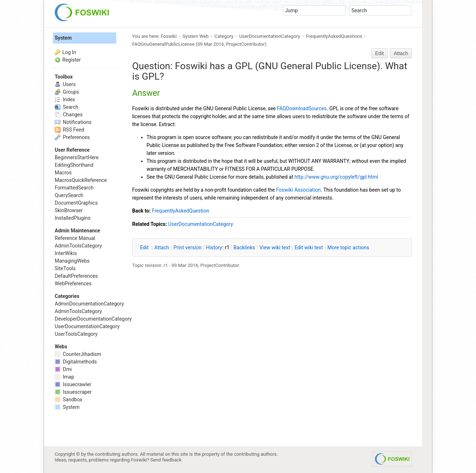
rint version (188, 247)
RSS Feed (69, 130)
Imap (64, 377)
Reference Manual (75, 238)
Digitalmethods (76, 362)
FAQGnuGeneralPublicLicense (163, 44)
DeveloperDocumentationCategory (93, 319)
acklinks (244, 247)
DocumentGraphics (76, 203)
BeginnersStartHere (77, 157)
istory (214, 247)
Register (71, 60)
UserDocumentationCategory (270, 36)
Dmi (63, 369)
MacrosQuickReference (81, 180)
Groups (67, 92)
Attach (401, 53)
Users (65, 84)
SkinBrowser (69, 210)
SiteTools (65, 268)
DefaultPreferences (76, 276)
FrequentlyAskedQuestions (334, 36)
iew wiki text (275, 247)
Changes (69, 115)
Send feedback (166, 460)
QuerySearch (69, 195)
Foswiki (169, 36)
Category (224, 36)
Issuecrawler (73, 384)
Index (65, 99)
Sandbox (69, 400)
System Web (196, 36)
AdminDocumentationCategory (89, 304)
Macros (63, 173)
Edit (380, 53)
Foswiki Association (298, 190)
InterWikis (66, 253)
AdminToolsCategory (78, 246)
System (63, 38)
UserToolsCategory (76, 334)
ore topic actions (348, 247)
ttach (162, 247)
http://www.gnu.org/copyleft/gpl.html (336, 177)
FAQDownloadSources (302, 108)
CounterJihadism (78, 354)
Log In (69, 52)
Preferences (72, 137)
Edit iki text (309, 247)
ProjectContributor (246, 44)
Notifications (73, 122)
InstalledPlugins (73, 218)
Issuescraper (73, 392)
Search (66, 107)
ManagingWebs (72, 261)
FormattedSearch (74, 188)
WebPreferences (73, 284)
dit (145, 247)
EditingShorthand (74, 165)
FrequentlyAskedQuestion (181, 211)
